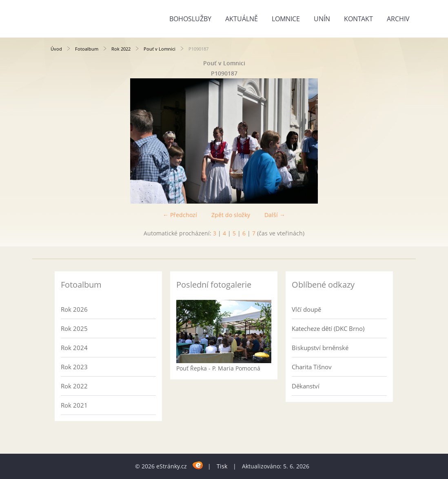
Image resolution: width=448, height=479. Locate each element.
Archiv (398, 19)
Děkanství (306, 386)
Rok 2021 (74, 405)
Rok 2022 (121, 49)
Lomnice (286, 19)
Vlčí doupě (306, 309)
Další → (275, 215)
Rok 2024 (74, 348)
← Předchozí (180, 215)
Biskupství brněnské (320, 348)
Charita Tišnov (312, 367)
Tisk (222, 466)
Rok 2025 (74, 328)
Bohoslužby (190, 19)
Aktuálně (242, 19)
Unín (322, 19)
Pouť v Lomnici (160, 49)
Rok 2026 (74, 309)
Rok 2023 (74, 367)
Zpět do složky (231, 215)
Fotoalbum (87, 49)
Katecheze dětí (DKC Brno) (328, 328)
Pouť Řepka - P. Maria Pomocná (218, 368)
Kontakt (358, 19)
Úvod (56, 49)
